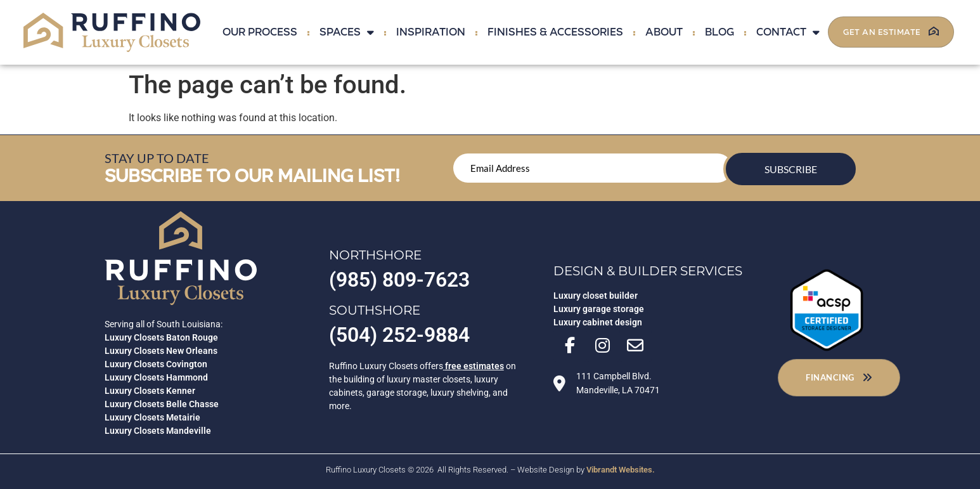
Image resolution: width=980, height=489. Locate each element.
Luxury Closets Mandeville (158, 431)
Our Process (260, 32)
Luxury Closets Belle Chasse (162, 404)
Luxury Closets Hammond (156, 377)
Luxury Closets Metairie (152, 417)
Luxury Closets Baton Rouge (161, 337)
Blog (719, 32)
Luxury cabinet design (598, 324)
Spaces (347, 32)
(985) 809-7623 (399, 280)
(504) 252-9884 (399, 335)
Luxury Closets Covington (156, 364)
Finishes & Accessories (555, 32)
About (664, 32)
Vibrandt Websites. (621, 470)
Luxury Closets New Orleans (161, 351)
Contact (788, 32)
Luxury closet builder (596, 297)
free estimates (474, 366)
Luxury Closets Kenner (150, 391)
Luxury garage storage (599, 311)
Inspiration (431, 32)
